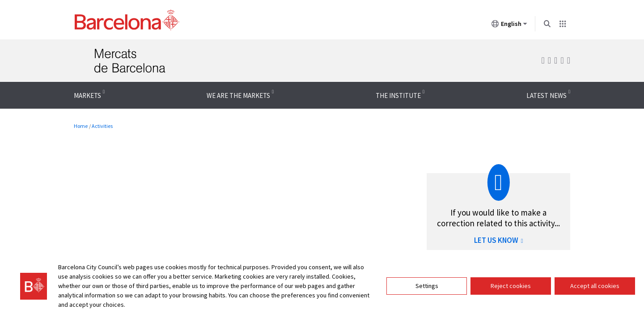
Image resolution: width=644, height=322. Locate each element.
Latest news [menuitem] (547, 95)
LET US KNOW (499, 240)
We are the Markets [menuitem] (238, 95)
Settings (427, 286)
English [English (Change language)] (509, 25)
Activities (102, 126)
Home (81, 126)
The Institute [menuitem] (398, 95)
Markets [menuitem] (87, 95)
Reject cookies (511, 286)
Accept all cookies (595, 286)
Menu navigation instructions (41, 82)
